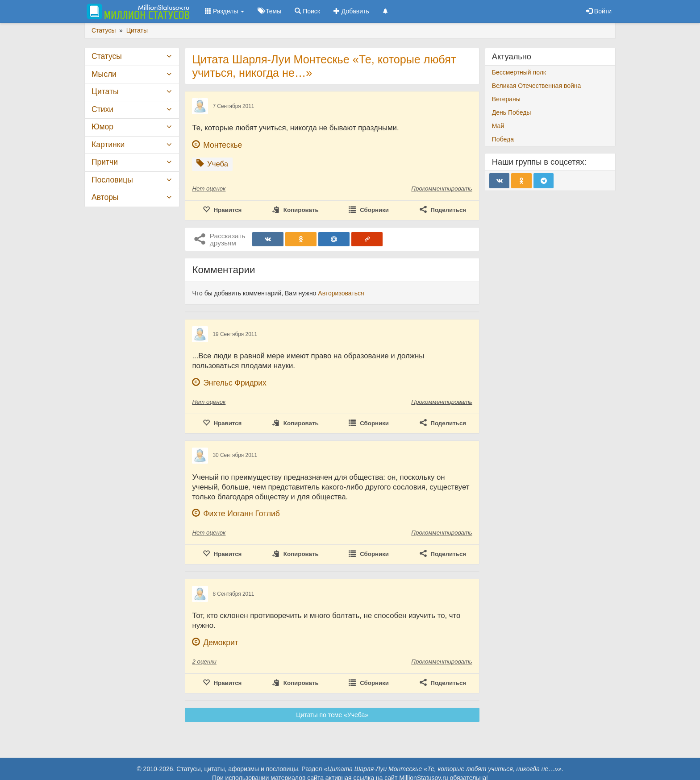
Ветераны (506, 99)
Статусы (107, 56)
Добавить (351, 11)
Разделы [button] (225, 11)
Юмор (102, 127)
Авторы (105, 197)
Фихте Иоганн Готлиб (242, 514)
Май (498, 126)
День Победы (512, 112)
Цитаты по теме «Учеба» (332, 715)
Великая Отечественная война (537, 86)
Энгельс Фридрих (235, 383)
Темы (269, 11)
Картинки (108, 145)
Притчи (105, 162)
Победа (503, 139)
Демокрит (221, 643)
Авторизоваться (341, 293)
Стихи (102, 109)
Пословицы (112, 180)
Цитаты (105, 91)
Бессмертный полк (519, 72)
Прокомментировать (442, 189)
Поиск (307, 11)
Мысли (104, 74)
